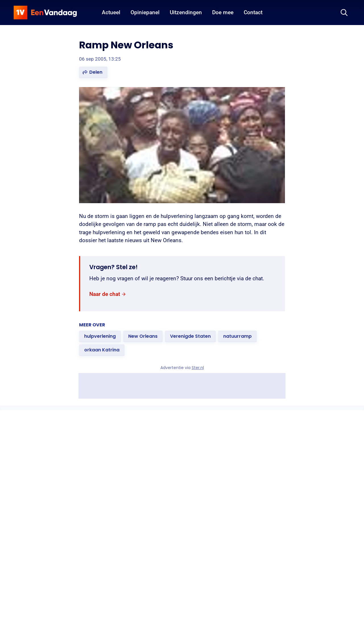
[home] (45, 13)
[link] (108, 294)
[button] (93, 72)
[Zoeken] (344, 13)
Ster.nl (198, 368)
